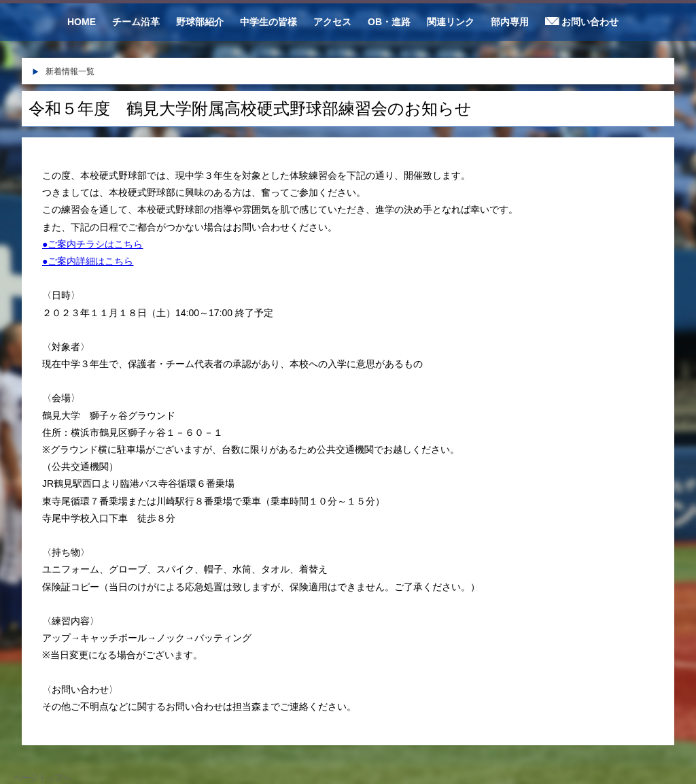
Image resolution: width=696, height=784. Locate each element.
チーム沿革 (136, 22)
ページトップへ (42, 778)
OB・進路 (389, 22)
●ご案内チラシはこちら (92, 244)
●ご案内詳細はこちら (88, 261)
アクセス (332, 22)
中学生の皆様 (268, 22)
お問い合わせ (582, 22)
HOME (82, 22)
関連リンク (451, 22)
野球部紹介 (200, 22)
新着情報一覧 (70, 71)
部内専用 (510, 22)
